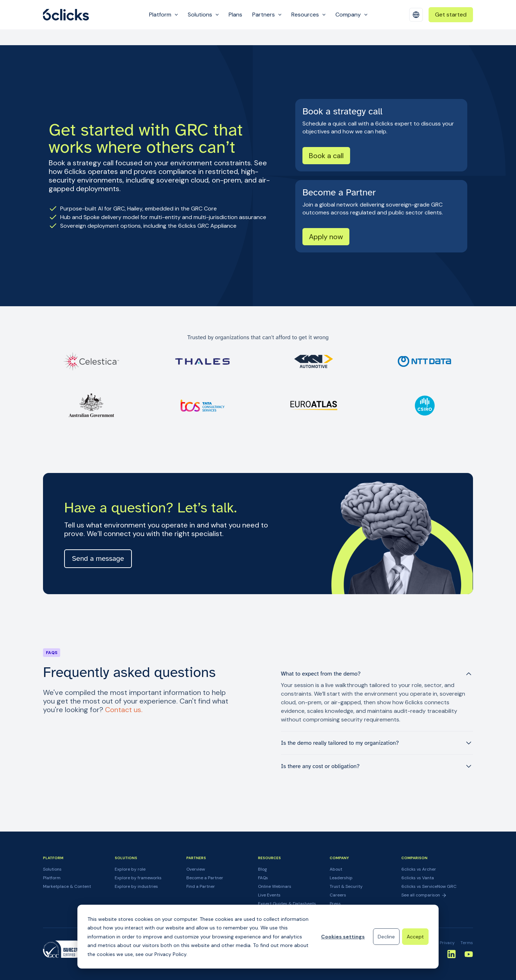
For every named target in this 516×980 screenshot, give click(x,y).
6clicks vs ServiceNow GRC (429, 886)
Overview (196, 869)
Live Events (269, 895)
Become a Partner (205, 878)
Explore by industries (136, 886)
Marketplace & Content (67, 886)
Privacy (447, 943)
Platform (52, 878)
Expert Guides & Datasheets (287, 904)
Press (335, 904)
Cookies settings (343, 937)
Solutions (52, 869)
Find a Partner (201, 886)
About (336, 869)
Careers (338, 895)
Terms (467, 943)
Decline (386, 937)
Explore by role (130, 869)
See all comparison (424, 895)
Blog (262, 869)
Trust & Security (346, 886)
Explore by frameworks (138, 878)
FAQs (263, 878)
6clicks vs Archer (419, 869)
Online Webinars (275, 886)
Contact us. (124, 710)
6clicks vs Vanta (418, 878)
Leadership (341, 878)
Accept (415, 937)
